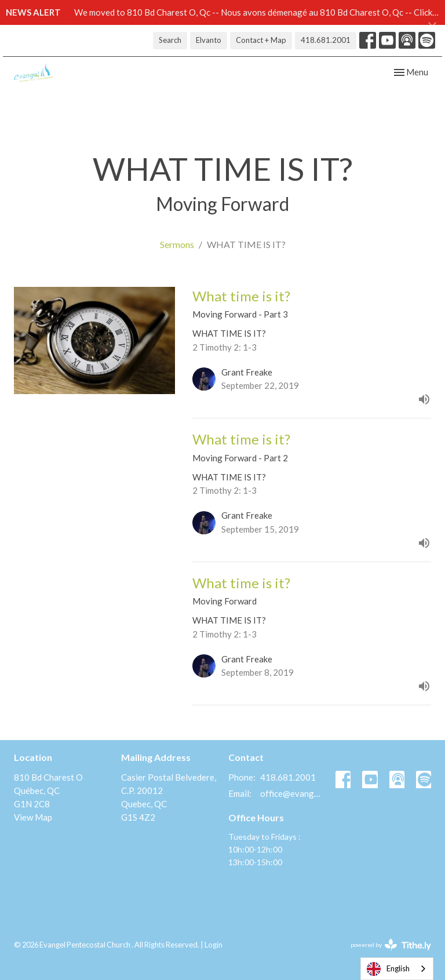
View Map (33, 817)
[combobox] (397, 969)
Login (214, 945)
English (388, 969)
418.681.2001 (326, 40)
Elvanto (209, 40)
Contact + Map (261, 40)
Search (170, 40)
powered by (391, 945)
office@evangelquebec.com (292, 793)
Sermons (177, 244)
